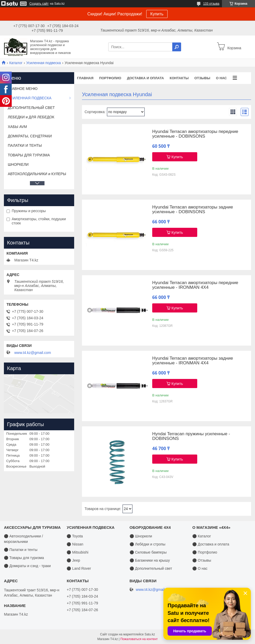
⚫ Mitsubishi (77, 552)
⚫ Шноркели (141, 536)
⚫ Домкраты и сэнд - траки (27, 566)
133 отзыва (211, 4)
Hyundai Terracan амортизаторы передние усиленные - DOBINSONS (195, 134)
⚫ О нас (200, 568)
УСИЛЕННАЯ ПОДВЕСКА (30, 98)
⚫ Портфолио (205, 552)
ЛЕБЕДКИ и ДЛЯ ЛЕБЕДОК (31, 117)
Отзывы (202, 78)
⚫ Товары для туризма (24, 558)
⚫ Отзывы (202, 560)
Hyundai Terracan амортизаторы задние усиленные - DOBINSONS (193, 210)
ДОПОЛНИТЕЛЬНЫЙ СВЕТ (31, 108)
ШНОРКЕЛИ (18, 164)
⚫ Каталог (202, 536)
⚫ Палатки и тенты (21, 550)
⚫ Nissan (75, 544)
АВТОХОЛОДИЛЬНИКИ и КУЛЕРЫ (37, 174)
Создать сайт (39, 4)
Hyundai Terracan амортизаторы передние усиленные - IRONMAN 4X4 (195, 285)
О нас (221, 78)
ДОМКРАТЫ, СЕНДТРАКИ (30, 136)
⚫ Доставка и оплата (211, 544)
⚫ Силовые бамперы (148, 552)
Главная (85, 78)
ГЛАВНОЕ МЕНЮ (23, 89)
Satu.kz (150, 634)
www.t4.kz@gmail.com (33, 353)
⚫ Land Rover (79, 568)
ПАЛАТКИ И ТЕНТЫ (25, 145)
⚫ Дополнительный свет (151, 568)
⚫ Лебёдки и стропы (148, 544)
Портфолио (110, 78)
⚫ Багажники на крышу (150, 560)
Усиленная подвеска (44, 63)
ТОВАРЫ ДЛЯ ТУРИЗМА (29, 155)
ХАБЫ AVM (17, 127)
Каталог (16, 63)
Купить (157, 14)
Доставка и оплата (145, 78)
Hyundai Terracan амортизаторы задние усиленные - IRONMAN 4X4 (193, 361)
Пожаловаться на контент (139, 639)
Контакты (179, 78)
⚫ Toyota (75, 536)
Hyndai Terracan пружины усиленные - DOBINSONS (191, 436)
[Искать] (177, 47)
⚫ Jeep (73, 560)
